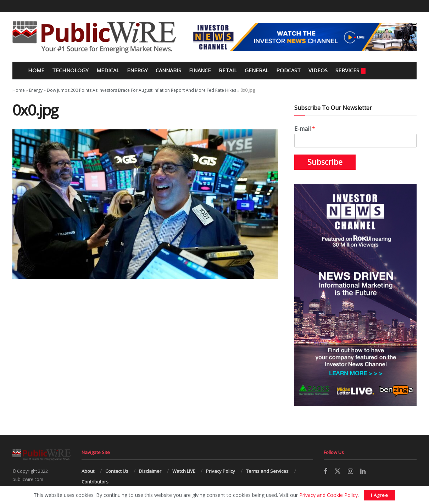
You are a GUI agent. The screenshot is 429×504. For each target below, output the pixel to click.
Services (350, 70)
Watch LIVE (184, 471)
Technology (70, 70)
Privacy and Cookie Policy (328, 495)
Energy (137, 70)
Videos (318, 70)
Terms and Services (267, 471)
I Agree (380, 495)
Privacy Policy (221, 471)
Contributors (95, 482)
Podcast (288, 70)
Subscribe (325, 162)
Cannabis (168, 70)
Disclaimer (150, 471)
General (257, 70)
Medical (108, 70)
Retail (228, 70)
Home (35, 70)
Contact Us (117, 471)
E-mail (305, 129)
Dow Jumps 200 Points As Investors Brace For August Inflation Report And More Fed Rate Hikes (141, 90)
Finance (200, 70)
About (88, 471)
